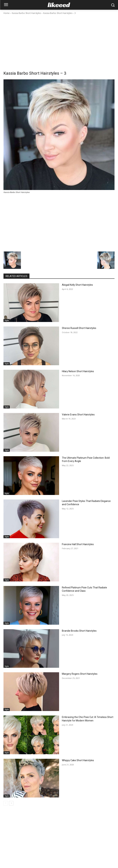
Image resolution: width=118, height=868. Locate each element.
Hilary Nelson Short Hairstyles (78, 371)
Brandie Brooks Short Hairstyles (79, 631)
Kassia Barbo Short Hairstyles (26, 13)
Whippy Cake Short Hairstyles (78, 760)
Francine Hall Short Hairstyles (78, 544)
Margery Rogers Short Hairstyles (80, 674)
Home (7, 13)
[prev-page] (6, 803)
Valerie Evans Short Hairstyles (78, 415)
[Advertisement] (59, 41)
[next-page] (11, 803)
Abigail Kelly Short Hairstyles (77, 285)
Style (7, 320)
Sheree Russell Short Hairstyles (79, 328)
